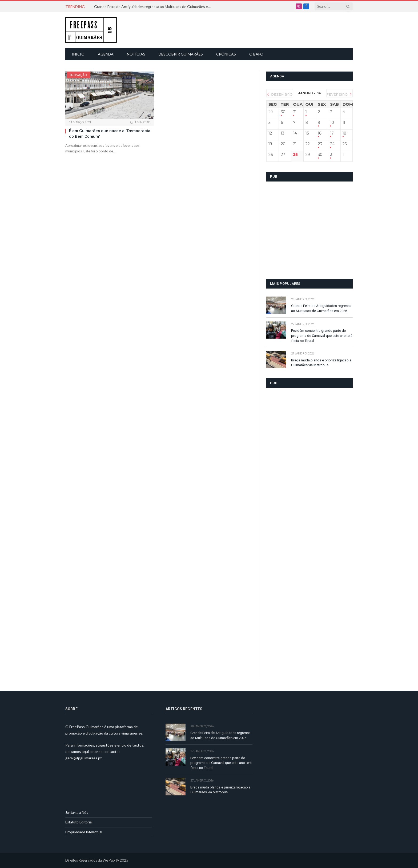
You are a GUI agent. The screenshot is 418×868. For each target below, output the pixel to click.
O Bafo (256, 54)
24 (332, 144)
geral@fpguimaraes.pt (84, 758)
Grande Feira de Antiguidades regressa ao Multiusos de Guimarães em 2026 (154, 7)
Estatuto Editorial (79, 822)
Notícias (136, 54)
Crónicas (226, 54)
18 (344, 133)
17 (332, 133)
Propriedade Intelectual (84, 832)
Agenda (106, 54)
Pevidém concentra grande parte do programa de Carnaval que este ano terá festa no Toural (322, 336)
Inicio (78, 54)
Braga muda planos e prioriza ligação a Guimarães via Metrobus (321, 363)
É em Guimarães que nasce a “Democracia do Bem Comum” (110, 133)
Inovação (79, 75)
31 (295, 112)
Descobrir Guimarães (181, 54)
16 (320, 133)
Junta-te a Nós (77, 812)
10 (332, 123)
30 (283, 112)
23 (320, 144)
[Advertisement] (212, 29)
